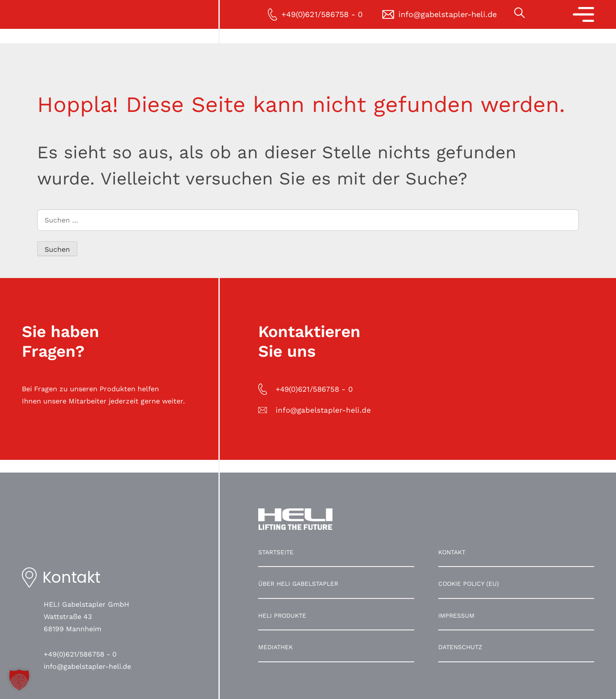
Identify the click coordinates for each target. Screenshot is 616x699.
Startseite (276, 552)
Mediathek (275, 647)
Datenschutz (460, 647)
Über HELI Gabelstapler (298, 584)
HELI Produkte (282, 616)
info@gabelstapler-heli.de (87, 666)
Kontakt (452, 552)
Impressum (456, 616)
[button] (19, 680)
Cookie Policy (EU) (469, 584)
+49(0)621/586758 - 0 (80, 654)
